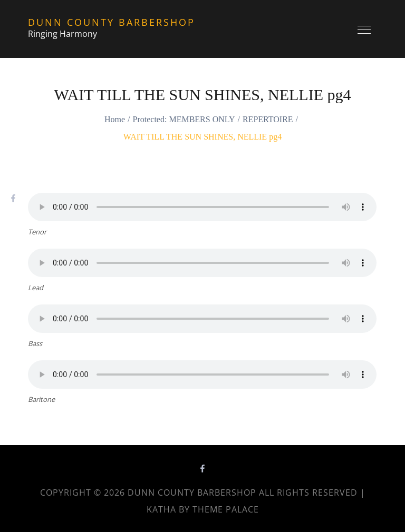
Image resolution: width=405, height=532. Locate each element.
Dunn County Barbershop (112, 22)
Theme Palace (226, 509)
